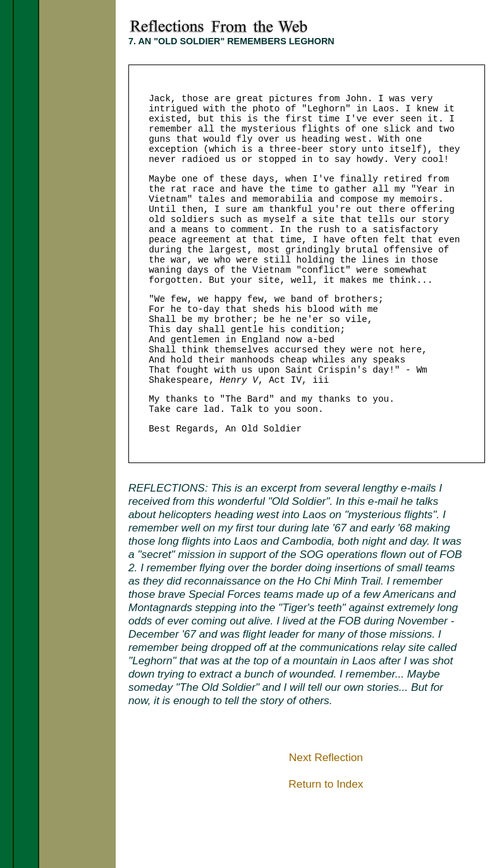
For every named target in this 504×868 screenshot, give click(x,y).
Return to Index (326, 784)
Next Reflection (326, 757)
